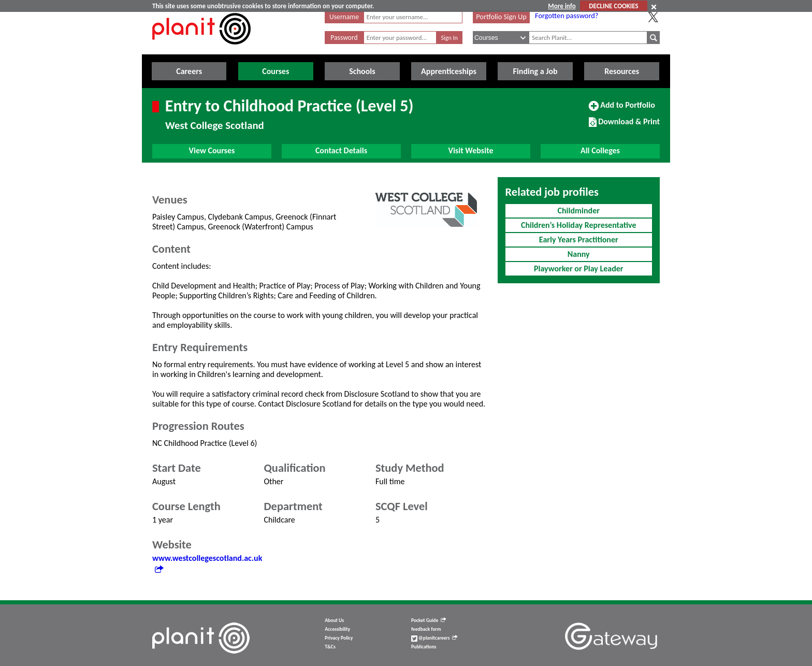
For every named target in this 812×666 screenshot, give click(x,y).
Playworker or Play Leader (579, 269)
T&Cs (330, 647)
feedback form (426, 629)
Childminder (579, 211)
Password (344, 38)
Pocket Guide (429, 620)
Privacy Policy (339, 638)
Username (344, 17)
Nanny (579, 254)
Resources (622, 71)
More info (562, 6)
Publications (424, 647)
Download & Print (624, 126)
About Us (334, 620)
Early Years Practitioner (579, 240)
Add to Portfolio (622, 109)
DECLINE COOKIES (613, 6)
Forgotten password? (567, 16)
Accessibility (337, 629)
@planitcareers (434, 638)
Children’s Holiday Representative (579, 225)
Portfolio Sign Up (501, 17)
